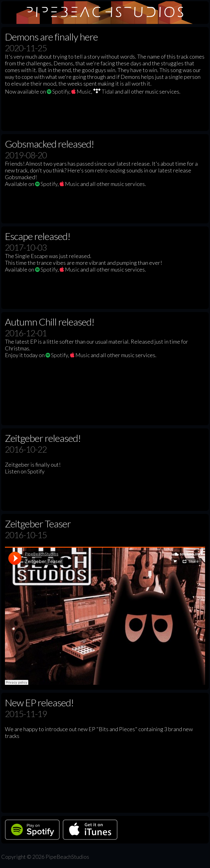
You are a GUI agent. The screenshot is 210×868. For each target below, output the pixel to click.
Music (81, 91)
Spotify (58, 91)
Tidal (103, 91)
